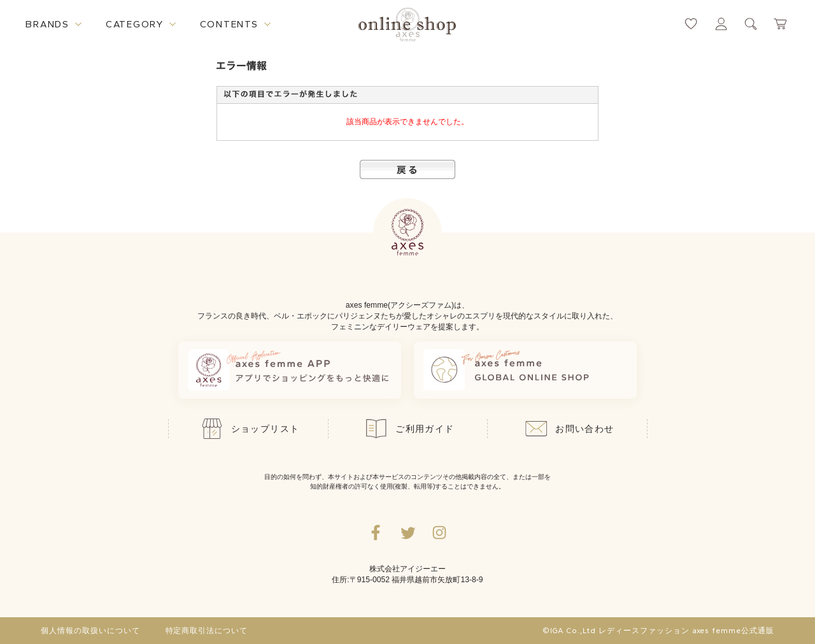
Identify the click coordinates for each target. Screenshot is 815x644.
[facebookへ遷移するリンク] (376, 533)
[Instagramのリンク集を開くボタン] (439, 533)
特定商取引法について (207, 631)
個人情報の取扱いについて (90, 631)
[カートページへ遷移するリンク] (781, 24)
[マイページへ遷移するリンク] (721, 24)
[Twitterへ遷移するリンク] (407, 533)
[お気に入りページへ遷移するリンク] (691, 24)
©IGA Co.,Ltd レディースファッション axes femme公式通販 (658, 631)
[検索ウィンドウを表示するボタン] (751, 24)
